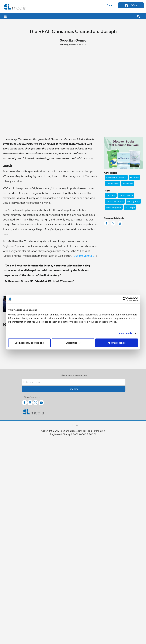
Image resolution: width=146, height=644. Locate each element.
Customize (73, 343)
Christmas (111, 195)
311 (85, 256)
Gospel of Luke (126, 195)
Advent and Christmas (116, 177)
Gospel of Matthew (115, 201)
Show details (125, 333)
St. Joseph (130, 207)
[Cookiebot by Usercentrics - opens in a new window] (125, 299)
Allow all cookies (117, 343)
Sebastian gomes (114, 207)
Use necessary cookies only (29, 343)
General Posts (112, 183)
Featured (134, 177)
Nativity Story (133, 201)
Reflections (128, 183)
